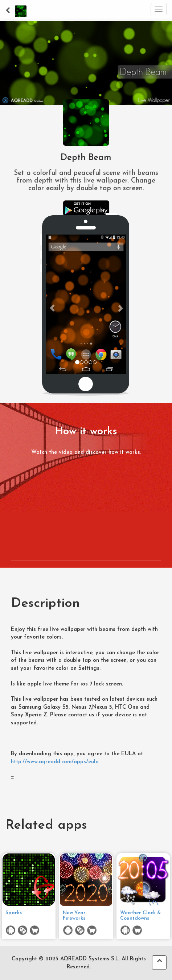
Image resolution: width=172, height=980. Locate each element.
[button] (52, 304)
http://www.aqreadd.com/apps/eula (55, 762)
